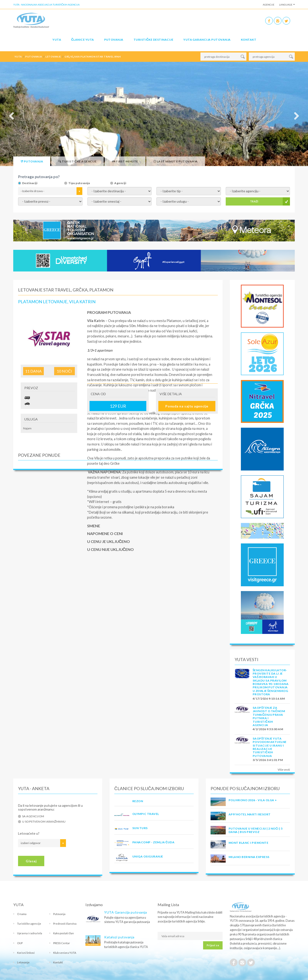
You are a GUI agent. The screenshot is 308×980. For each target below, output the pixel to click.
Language (286, 5)
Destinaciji (30, 183)
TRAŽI (254, 201)
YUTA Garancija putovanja (125, 912)
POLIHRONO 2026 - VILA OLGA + (253, 800)
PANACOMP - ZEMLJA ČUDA (153, 842)
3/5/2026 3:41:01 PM (268, 760)
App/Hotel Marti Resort (250, 814)
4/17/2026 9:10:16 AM (269, 699)
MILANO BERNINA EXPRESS (249, 857)
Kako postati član (64, 933)
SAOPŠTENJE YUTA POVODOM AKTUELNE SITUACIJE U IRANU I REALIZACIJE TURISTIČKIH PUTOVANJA (270, 747)
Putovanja (114, 40)
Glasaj (31, 861)
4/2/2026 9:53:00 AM (268, 729)
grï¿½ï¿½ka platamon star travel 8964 (93, 57)
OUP (20, 943)
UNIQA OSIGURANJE (148, 856)
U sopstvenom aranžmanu (44, 822)
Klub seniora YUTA (65, 953)
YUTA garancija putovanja (207, 40)
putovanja (34, 57)
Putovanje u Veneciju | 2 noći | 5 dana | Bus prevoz (256, 830)
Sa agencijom (33, 816)
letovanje (53, 57)
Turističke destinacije (153, 40)
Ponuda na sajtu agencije (187, 406)
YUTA (57, 40)
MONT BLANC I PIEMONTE (248, 843)
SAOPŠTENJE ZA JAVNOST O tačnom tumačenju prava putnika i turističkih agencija (269, 716)
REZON (138, 801)
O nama (22, 914)
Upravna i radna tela (30, 933)
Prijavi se (213, 945)
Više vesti (284, 770)
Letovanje (23, 962)
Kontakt (249, 40)
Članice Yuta (83, 40)
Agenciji (120, 183)
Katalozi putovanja (119, 937)
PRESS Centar (62, 943)
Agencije (269, 5)
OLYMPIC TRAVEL (146, 814)
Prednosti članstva (65, 924)
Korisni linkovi (26, 953)
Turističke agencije (29, 924)
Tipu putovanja (79, 183)
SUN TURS (140, 828)
